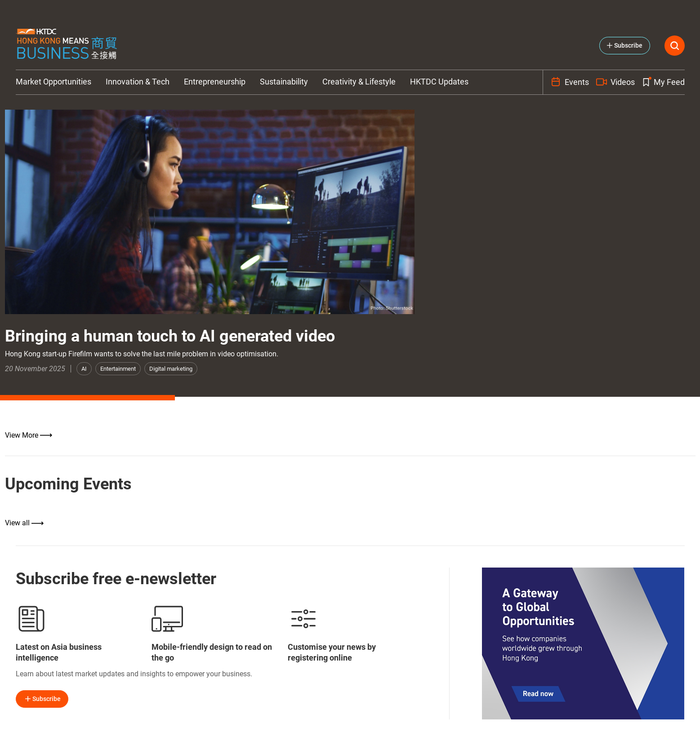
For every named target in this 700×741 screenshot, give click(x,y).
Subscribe (42, 699)
